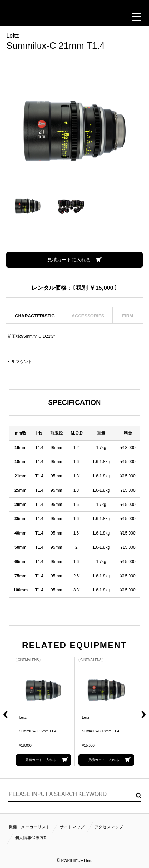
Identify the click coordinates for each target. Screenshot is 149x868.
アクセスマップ (109, 827)
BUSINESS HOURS (100, 17)
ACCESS (83, 17)
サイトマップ (72, 827)
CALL (48, 17)
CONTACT (66, 17)
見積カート (14, 17)
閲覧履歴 (31, 17)
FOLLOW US (117, 17)
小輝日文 (74, 4)
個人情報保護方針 (31, 838)
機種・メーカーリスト (29, 827)
